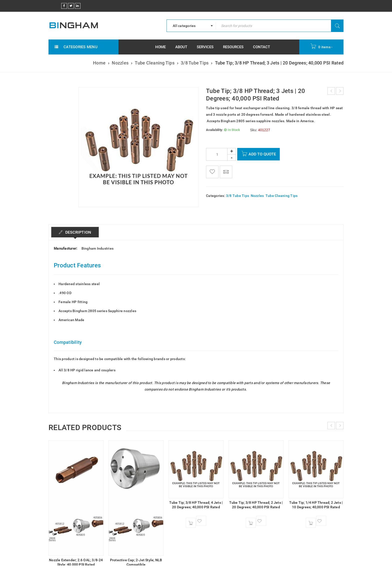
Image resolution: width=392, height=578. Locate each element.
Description (78, 232)
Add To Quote (262, 154)
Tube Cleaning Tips (155, 63)
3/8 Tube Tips (195, 63)
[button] (191, 523)
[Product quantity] (221, 154)
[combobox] (191, 26)
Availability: (214, 130)
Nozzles (120, 63)
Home (99, 63)
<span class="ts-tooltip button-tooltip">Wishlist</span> (212, 172)
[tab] (75, 232)
